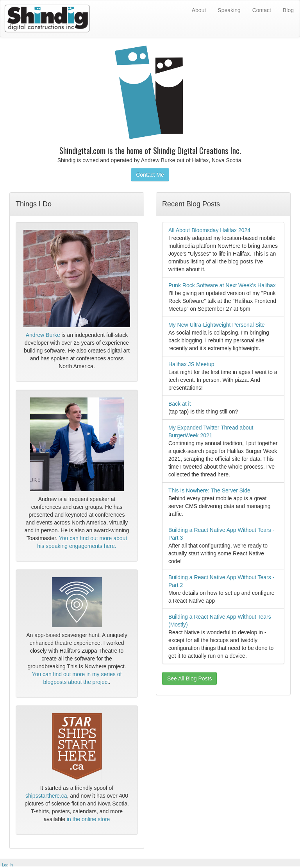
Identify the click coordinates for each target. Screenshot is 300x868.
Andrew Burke (43, 335)
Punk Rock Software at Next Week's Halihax (222, 285)
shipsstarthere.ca (46, 796)
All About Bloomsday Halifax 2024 (209, 230)
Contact (262, 10)
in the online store (88, 819)
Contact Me (150, 175)
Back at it (180, 404)
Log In (7, 865)
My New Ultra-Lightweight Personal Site (217, 325)
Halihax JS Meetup (191, 364)
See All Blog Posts (189, 678)
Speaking (229, 10)
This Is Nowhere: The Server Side (209, 490)
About (199, 10)
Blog (288, 10)
